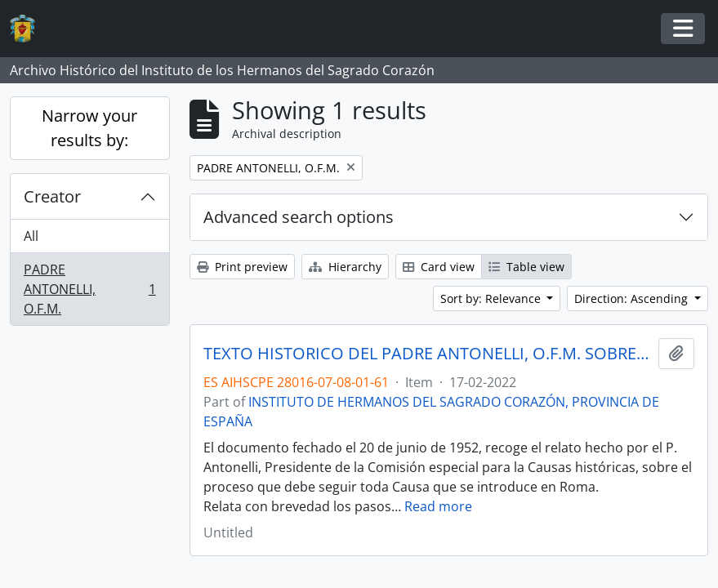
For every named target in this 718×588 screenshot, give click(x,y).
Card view (439, 267)
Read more (438, 506)
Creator (52, 196)
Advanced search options (299, 217)
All (31, 236)
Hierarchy (345, 267)
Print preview (242, 267)
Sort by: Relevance (492, 298)
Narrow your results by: (89, 128)
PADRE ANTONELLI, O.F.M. (89, 289)
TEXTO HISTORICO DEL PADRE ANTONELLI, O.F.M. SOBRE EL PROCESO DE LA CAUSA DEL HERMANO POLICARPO (428, 354)
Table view (526, 267)
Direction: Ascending (633, 298)
